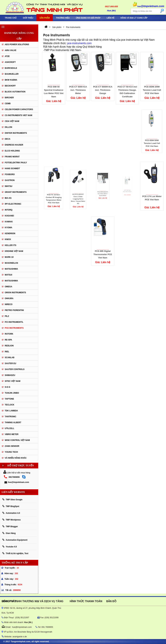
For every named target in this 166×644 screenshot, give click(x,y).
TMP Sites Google (12, 500)
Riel (7, 352)
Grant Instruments (16, 192)
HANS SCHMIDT (12, 169)
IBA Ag (8, 198)
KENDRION (10, 233)
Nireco (9, 304)
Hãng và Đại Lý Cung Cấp (134, 18)
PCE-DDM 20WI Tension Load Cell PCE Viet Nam (152, 87)
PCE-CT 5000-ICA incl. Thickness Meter (78, 89)
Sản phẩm (45, 18)
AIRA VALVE (10, 50)
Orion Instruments (15, 293)
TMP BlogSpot (11, 506)
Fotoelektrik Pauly (16, 163)
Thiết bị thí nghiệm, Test (15, 553)
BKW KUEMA (11, 80)
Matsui (8, 275)
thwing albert (13, 422)
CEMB (8, 104)
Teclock (10, 405)
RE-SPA (8, 340)
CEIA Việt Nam (12, 121)
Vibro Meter (12, 434)
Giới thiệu (28, 18)
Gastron (10, 180)
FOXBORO (10, 174)
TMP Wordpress (11, 520)
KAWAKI (9, 222)
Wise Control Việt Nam (17, 440)
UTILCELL (10, 428)
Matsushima (11, 281)
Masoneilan (11, 263)
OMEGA (8, 287)
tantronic (10, 417)
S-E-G (7, 387)
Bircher (9, 98)
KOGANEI (9, 216)
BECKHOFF (10, 86)
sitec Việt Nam (13, 381)
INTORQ (9, 210)
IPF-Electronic (13, 204)
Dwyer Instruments (16, 133)
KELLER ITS (10, 245)
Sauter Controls (15, 369)
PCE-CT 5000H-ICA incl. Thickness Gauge (103, 89)
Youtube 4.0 (10, 547)
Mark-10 (9, 257)
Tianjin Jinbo (12, 393)
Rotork (9, 334)
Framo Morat (12, 157)
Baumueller (12, 74)
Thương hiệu (63, 18)
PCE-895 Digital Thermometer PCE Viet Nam (103, 246)
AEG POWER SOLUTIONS (17, 44)
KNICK (8, 239)
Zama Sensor (12, 446)
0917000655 (14, 477)
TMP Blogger (10, 526)
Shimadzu (10, 375)
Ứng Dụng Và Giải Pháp (88, 18)
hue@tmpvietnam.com (17, 482)
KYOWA (8, 228)
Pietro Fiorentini (14, 310)
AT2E (7, 56)
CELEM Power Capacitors (19, 109)
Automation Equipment (15, 540)
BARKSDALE (11, 68)
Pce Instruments (14, 328)
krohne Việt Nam (14, 251)
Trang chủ (11, 18)
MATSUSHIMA (11, 269)
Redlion (9, 346)
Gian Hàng (9, 533)
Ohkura (9, 298)
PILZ (7, 316)
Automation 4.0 (11, 513)
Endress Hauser (14, 145)
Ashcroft (10, 62)
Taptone (9, 399)
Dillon (8, 127)
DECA (8, 139)
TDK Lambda (11, 411)
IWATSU (9, 186)
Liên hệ (110, 18)
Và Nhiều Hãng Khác (16, 458)
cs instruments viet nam (18, 115)
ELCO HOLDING (12, 151)
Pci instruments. (14, 322)
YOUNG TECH (11, 452)
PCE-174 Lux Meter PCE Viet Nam (152, 190)
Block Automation (15, 92)
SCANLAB (10, 358)
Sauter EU (10, 363)
